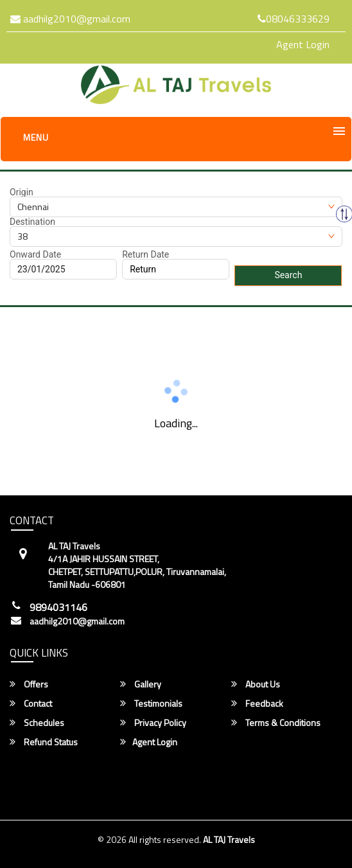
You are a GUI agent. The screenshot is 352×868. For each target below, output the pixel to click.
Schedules (37, 723)
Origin (22, 192)
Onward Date (35, 254)
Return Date (145, 254)
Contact (31, 704)
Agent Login (303, 44)
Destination (32, 222)
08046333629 (294, 19)
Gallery (141, 684)
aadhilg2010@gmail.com (70, 19)
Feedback (257, 704)
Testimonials (151, 704)
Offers (29, 684)
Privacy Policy (153, 723)
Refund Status (44, 742)
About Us (256, 684)
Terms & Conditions (276, 723)
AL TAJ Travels (229, 839)
